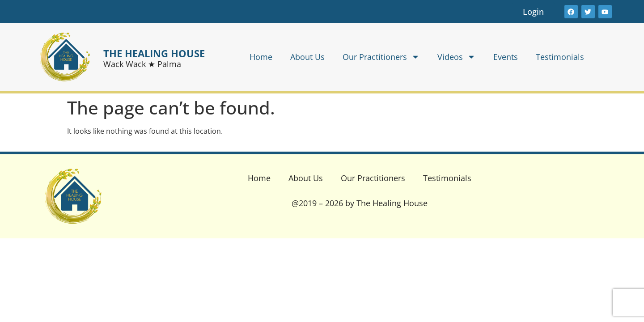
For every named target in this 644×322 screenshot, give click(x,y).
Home (261, 57)
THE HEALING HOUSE (154, 53)
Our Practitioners (381, 57)
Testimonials (560, 57)
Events (506, 57)
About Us (307, 57)
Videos (456, 57)
